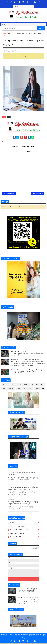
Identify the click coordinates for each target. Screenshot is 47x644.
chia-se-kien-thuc (17, 527)
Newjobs (13, 208)
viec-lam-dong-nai (18, 534)
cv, (17, 51)
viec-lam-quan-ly (38, 386)
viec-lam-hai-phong (18, 538)
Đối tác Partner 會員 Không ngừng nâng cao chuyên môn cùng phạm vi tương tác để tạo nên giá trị (27, 354)
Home (5, 34)
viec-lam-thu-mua (8, 389)
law (3, 386)
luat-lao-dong (12, 386)
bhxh (12, 524)
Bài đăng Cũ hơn (38, 194)
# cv (9, 117)
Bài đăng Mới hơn (9, 194)
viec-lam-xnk (40, 389)
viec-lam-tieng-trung (25, 389)
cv (9, 34)
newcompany (25, 386)
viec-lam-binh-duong (19, 531)
